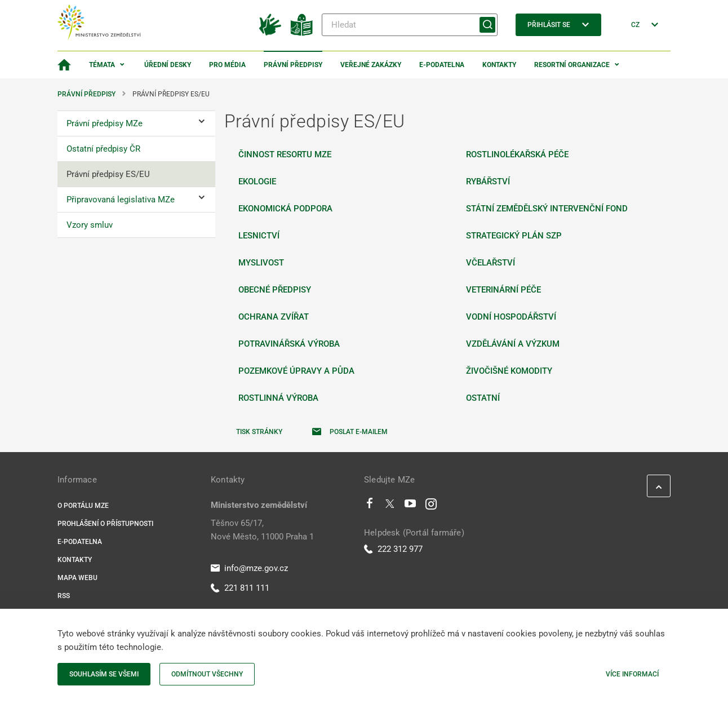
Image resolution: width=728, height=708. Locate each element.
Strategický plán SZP (514, 236)
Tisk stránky (259, 432)
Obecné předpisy (275, 290)
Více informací (632, 674)
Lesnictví (259, 236)
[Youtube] (410, 506)
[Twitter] (390, 506)
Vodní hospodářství (511, 317)
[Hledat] (410, 25)
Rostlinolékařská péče (517, 154)
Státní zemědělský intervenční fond (547, 209)
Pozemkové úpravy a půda (296, 371)
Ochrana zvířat (274, 317)
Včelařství (490, 263)
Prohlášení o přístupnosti (105, 524)
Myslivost (261, 263)
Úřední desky (168, 65)
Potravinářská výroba (289, 344)
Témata (102, 65)
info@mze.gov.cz (249, 568)
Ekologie (257, 182)
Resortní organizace (572, 65)
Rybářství (488, 182)
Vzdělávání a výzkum (513, 344)
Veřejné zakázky (371, 65)
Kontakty (499, 65)
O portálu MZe (83, 506)
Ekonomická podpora (285, 209)
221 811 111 (240, 588)
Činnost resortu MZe (285, 154)
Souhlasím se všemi (104, 674)
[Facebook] (370, 506)
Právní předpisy (293, 65)
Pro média (227, 65)
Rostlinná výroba (278, 398)
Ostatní (483, 398)
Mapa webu (77, 578)
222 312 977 (393, 549)
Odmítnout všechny (207, 674)
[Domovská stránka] (64, 65)
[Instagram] (431, 506)
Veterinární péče (503, 290)
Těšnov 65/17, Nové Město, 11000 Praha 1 (262, 530)
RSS (64, 596)
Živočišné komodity (509, 371)
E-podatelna (442, 65)
